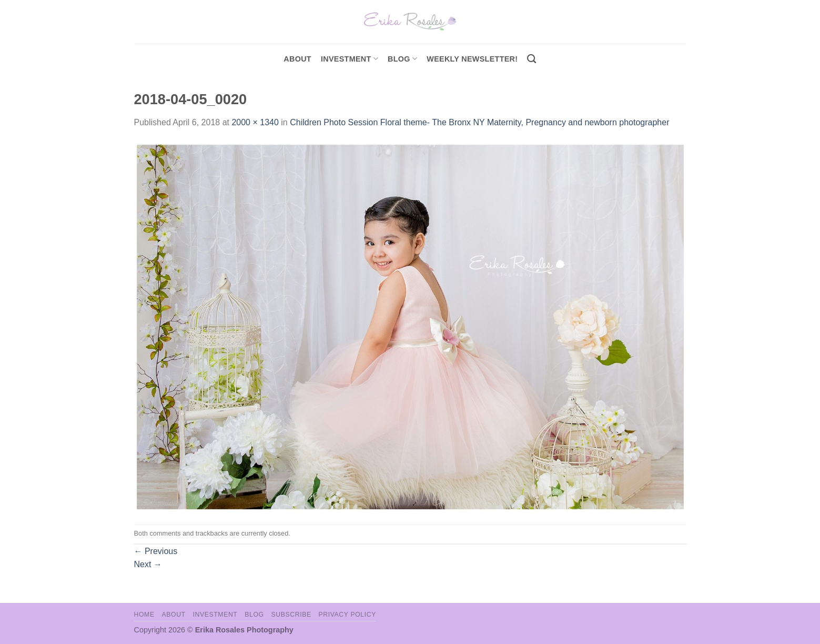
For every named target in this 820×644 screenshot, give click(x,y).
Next (148, 564)
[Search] (532, 59)
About (297, 59)
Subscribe (291, 615)
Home (144, 615)
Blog (402, 59)
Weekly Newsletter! (472, 59)
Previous (156, 551)
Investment (215, 615)
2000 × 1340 (255, 122)
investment (350, 59)
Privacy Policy (347, 615)
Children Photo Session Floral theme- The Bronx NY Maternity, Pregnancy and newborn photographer (479, 122)
